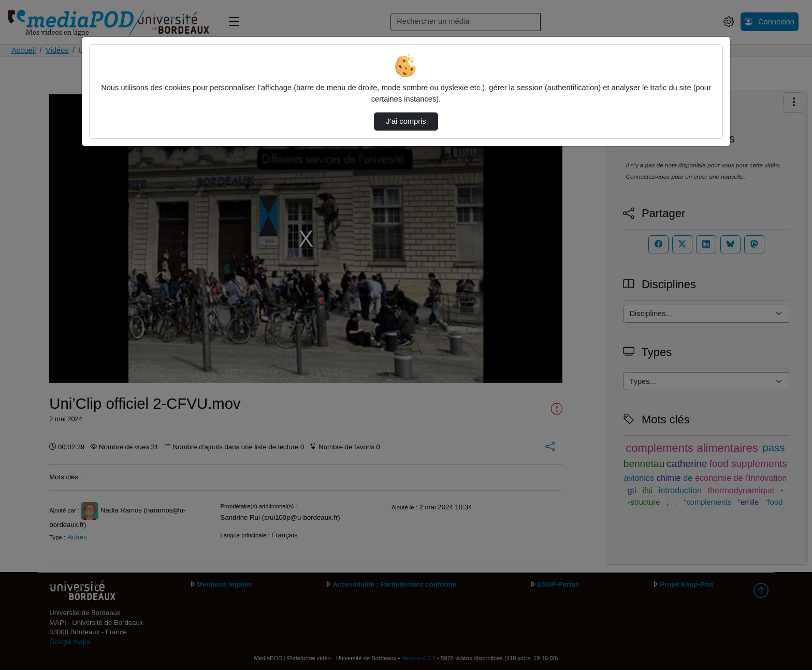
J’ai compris (406, 121)
